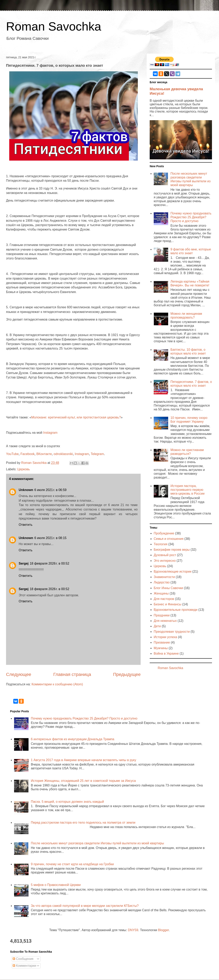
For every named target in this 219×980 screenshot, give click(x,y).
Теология (161, 544)
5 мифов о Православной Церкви (56, 885)
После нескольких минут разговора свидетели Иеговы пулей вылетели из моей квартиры (97, 843)
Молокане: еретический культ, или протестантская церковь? (76, 417)
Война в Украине (166, 654)
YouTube (12, 454)
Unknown (26, 490)
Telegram (97, 454)
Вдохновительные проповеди (176, 610)
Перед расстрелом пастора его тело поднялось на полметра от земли (83, 823)
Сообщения (23, 959)
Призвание (162, 642)
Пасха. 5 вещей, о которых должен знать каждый (67, 802)
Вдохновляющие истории (173, 571)
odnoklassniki (63, 454)
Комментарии (24, 966)
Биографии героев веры (172, 550)
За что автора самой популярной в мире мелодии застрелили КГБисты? (85, 906)
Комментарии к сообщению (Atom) (57, 684)
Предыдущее (127, 674)
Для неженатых (165, 621)
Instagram (50, 433)
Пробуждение (164, 533)
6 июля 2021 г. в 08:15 (50, 538)
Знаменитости (164, 577)
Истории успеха (165, 637)
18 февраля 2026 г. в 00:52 (50, 563)
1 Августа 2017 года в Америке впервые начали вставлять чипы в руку (83, 760)
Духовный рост (165, 555)
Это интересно (165, 561)
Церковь (24, 469)
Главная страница (72, 674)
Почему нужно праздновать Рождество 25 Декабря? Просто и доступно (191, 217)
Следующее (19, 674)
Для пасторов (164, 599)
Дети (157, 626)
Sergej (24, 563)
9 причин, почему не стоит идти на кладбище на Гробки (72, 864)
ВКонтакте (44, 454)
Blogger (163, 930)
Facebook (28, 454)
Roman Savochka (54, 26)
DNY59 (133, 930)
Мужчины (161, 648)
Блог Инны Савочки (168, 588)
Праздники (162, 615)
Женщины (161, 593)
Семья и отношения (169, 539)
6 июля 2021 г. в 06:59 (50, 490)
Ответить (26, 525)
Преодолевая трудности (172, 632)
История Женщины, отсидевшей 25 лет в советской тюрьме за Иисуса (83, 781)
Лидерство (162, 582)
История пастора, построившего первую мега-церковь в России (187, 490)
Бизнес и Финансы (168, 604)
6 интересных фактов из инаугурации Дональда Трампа (72, 739)
